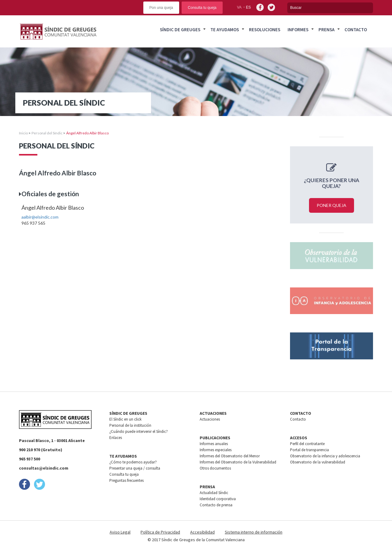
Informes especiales (216, 450)
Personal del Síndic (47, 133)
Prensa (326, 30)
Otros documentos (215, 468)
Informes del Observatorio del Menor (230, 456)
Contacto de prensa (216, 505)
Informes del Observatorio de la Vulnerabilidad (238, 462)
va (239, 7)
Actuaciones (210, 419)
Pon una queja (161, 8)
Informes (298, 30)
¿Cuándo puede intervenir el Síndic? (139, 431)
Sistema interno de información (254, 532)
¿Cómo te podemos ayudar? (133, 462)
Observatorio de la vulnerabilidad (318, 462)
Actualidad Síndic (214, 493)
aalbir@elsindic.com (40, 217)
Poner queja (332, 205)
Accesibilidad (202, 532)
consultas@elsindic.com (44, 468)
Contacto (356, 30)
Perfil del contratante (307, 444)
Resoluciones (265, 30)
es (248, 7)
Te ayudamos (225, 30)
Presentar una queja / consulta (135, 468)
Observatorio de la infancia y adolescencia (325, 456)
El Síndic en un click (125, 419)
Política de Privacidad (160, 532)
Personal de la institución (130, 425)
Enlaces (116, 438)
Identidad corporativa (218, 499)
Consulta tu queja (202, 8)
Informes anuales (214, 444)
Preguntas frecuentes (126, 480)
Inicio (23, 133)
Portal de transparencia (309, 450)
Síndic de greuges (180, 30)
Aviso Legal (120, 532)
